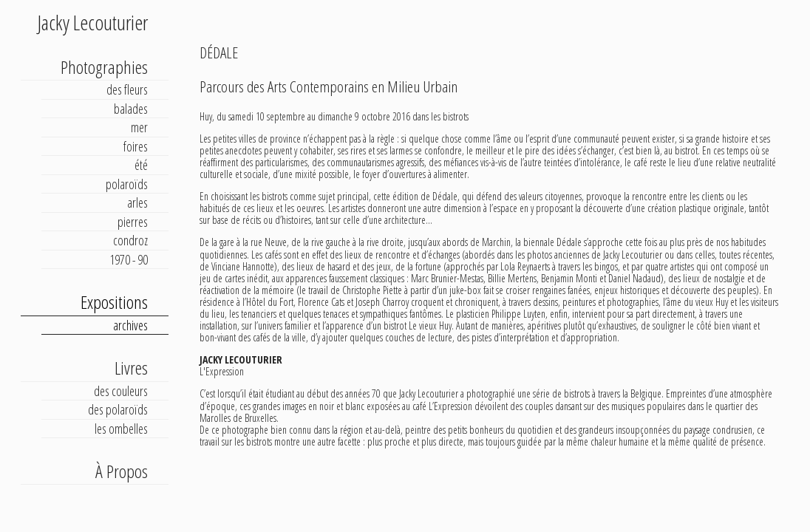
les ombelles (121, 429)
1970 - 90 (129, 259)
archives (130, 325)
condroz (130, 240)
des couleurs (121, 391)
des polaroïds (118, 409)
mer (139, 127)
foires (136, 146)
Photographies (104, 67)
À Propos (122, 471)
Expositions (114, 302)
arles (137, 202)
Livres (131, 368)
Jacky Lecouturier (92, 22)
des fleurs (127, 89)
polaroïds (127, 184)
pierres (133, 222)
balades (131, 109)
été (141, 165)
